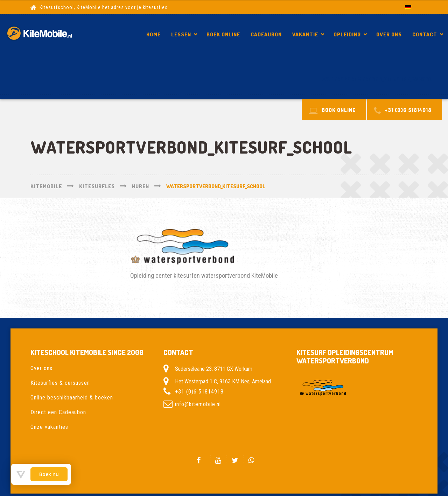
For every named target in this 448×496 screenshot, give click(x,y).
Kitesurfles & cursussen (60, 383)
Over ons (389, 34)
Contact (425, 34)
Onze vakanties (49, 427)
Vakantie (305, 34)
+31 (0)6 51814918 (199, 392)
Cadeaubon (266, 34)
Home (153, 34)
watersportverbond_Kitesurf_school (377, 79)
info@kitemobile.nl (198, 404)
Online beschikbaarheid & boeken (72, 398)
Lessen (181, 34)
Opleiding (347, 34)
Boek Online (223, 34)
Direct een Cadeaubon (58, 412)
